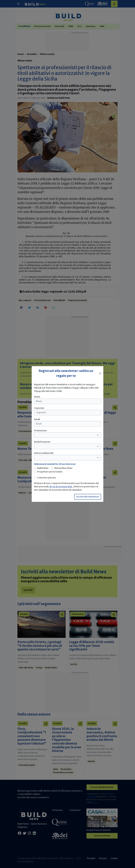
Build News (43, 468)
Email (37, 419)
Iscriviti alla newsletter (88, 497)
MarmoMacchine (63, 468)
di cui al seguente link (61, 487)
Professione (40, 431)
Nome (37, 397)
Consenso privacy (46, 478)
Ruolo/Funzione (42, 442)
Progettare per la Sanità (50, 472)
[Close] (100, 373)
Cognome (39, 408)
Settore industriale (44, 453)
